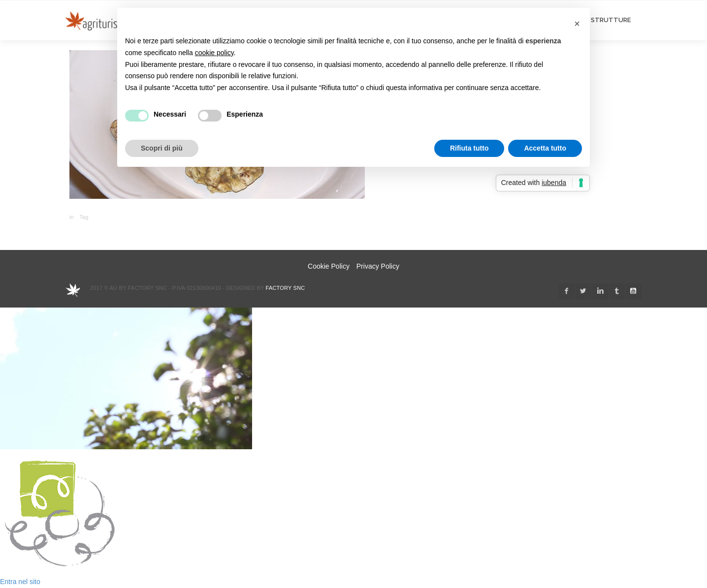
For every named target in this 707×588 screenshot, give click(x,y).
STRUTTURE (611, 20)
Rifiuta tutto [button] (469, 148)
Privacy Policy (378, 266)
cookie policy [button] (214, 53)
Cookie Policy (329, 266)
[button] (577, 24)
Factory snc (286, 288)
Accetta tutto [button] (545, 148)
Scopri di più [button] (162, 148)
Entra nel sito (20, 582)
